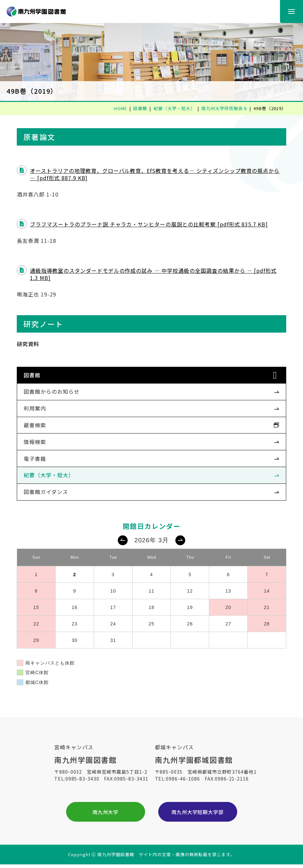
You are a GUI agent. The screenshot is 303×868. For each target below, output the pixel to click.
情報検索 (38, 442)
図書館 (35, 375)
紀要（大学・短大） (52, 475)
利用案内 (38, 408)
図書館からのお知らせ (55, 391)
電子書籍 (38, 458)
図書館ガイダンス (49, 492)
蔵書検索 (38, 425)
